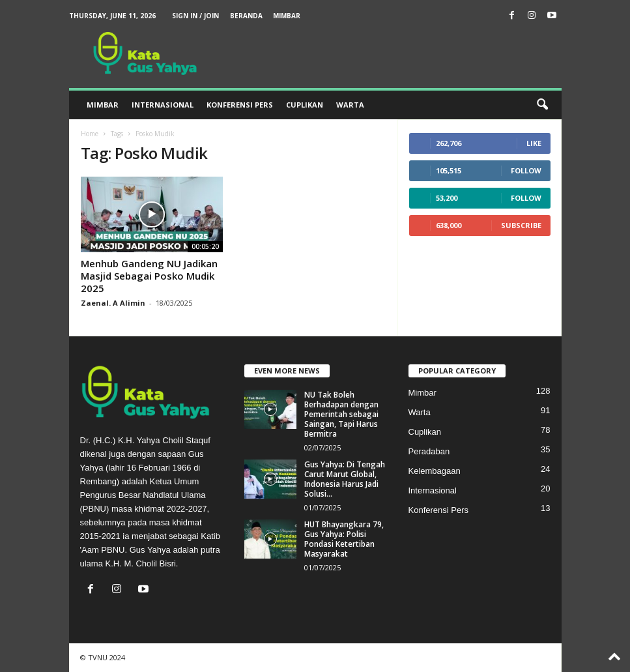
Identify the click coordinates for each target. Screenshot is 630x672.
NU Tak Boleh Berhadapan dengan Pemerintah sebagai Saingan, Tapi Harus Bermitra (341, 414)
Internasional (163, 105)
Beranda (246, 16)
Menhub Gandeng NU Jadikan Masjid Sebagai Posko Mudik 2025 (149, 276)
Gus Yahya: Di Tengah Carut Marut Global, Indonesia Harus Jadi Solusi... (345, 479)
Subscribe (521, 225)
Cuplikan (305, 105)
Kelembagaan (435, 471)
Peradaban (429, 451)
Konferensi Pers (240, 105)
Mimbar (287, 16)
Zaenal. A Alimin (113, 303)
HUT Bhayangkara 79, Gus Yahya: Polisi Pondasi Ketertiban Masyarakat (344, 539)
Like (534, 143)
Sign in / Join (195, 16)
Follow (526, 170)
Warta (350, 105)
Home (90, 134)
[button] (542, 105)
